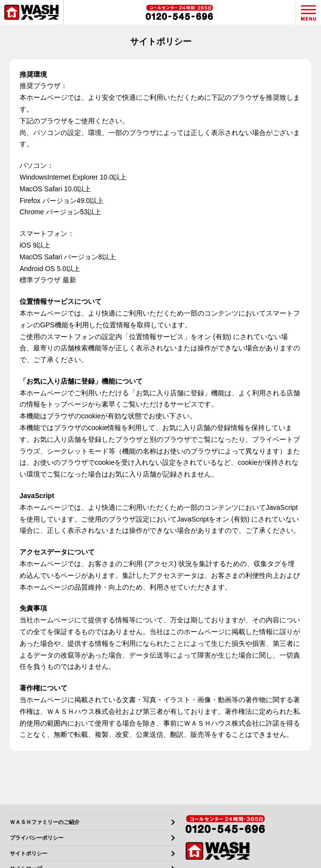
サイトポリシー (29, 854)
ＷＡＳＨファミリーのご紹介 (45, 822)
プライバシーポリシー (37, 838)
